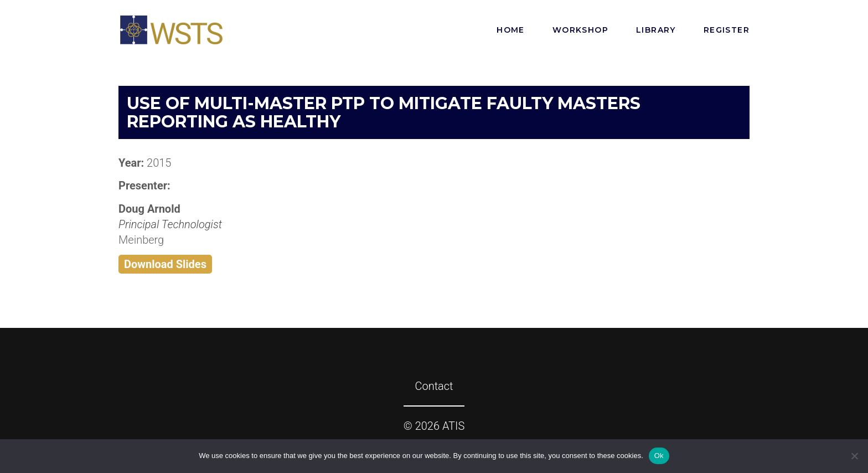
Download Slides (165, 264)
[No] (854, 456)
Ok (659, 456)
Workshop (580, 30)
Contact (434, 386)
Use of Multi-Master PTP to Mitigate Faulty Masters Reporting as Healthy (384, 112)
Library (656, 30)
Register (727, 30)
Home (511, 30)
